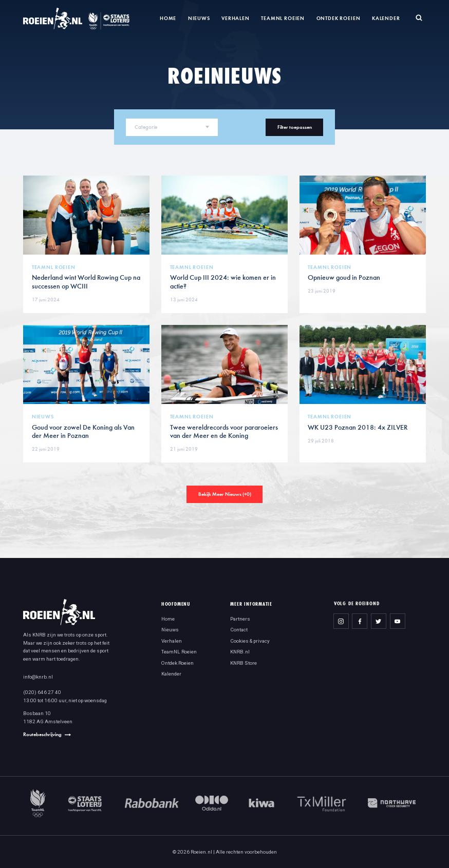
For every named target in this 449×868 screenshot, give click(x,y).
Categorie (146, 127)
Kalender (386, 18)
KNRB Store (244, 663)
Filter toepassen (295, 127)
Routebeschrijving (42, 734)
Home (168, 18)
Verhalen (236, 18)
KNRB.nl (240, 652)
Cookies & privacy (250, 641)
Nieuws (199, 18)
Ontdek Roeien (339, 18)
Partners (240, 619)
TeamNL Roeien (283, 18)
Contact (239, 630)
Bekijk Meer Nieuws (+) (225, 494)
